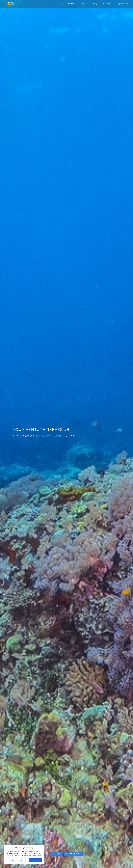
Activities (85, 4)
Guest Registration (73, 854)
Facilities (72, 4)
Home (61, 4)
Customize (12, 860)
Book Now (56, 854)
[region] (24, 855)
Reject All (24, 860)
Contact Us (108, 4)
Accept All (36, 860)
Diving (96, 4)
